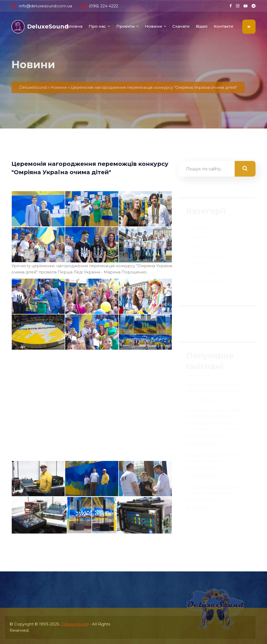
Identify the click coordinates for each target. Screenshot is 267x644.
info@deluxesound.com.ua (42, 6)
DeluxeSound (75, 624)
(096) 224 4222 (100, 6)
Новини (154, 26)
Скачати (181, 26)
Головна (74, 26)
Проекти (126, 26)
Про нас (97, 26)
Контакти (224, 26)
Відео (202, 26)
